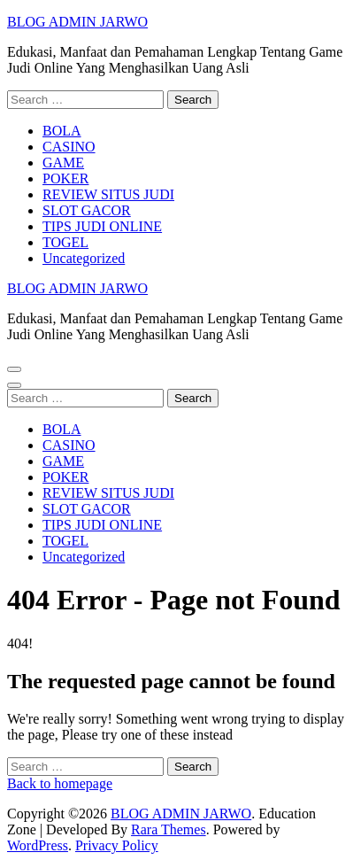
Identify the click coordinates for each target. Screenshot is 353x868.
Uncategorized (84, 258)
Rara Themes (169, 829)
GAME (63, 163)
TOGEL (65, 242)
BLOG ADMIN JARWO (77, 22)
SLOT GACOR (87, 210)
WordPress (38, 845)
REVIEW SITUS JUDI (108, 194)
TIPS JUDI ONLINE (102, 226)
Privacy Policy (117, 845)
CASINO (69, 147)
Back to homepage (60, 783)
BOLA (62, 131)
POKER (65, 178)
